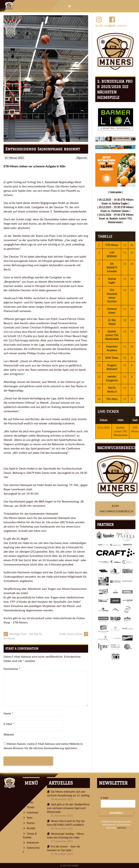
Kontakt (31, 828)
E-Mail (9, 724)
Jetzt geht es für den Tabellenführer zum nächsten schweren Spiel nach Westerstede (68, 808)
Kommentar (12, 669)
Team (30, 818)
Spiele (30, 802)
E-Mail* (105, 798)
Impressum (33, 842)
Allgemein (82, 158)
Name (8, 713)
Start (29, 792)
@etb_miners (102, 22)
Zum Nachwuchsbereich (117, 508)
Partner (31, 823)
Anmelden (116, 813)
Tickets (31, 807)
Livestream (33, 812)
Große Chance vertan (74, 634)
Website (9, 734)
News (30, 797)
